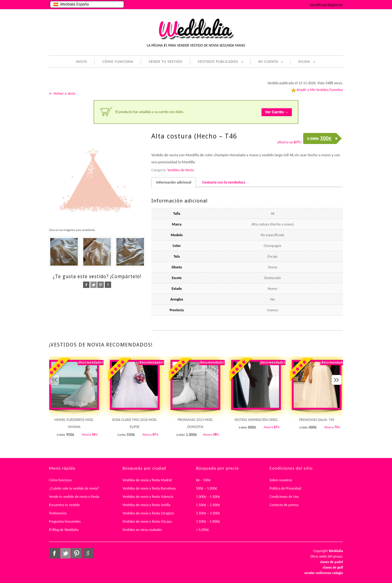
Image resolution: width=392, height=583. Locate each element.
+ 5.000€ (202, 530)
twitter (94, 285)
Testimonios (58, 513)
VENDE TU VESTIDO (166, 62)
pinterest (101, 285)
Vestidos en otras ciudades (142, 530)
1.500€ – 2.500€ (208, 505)
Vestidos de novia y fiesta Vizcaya (147, 521)
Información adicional (174, 182)
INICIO (81, 62)
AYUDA (303, 62)
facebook (86, 285)
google (108, 285)
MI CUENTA (267, 62)
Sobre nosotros (281, 480)
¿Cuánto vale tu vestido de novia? (74, 488)
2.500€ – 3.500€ (208, 513)
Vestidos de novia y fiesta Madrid (147, 480)
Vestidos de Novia (180, 170)
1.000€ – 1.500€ (208, 497)
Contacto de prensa (284, 505)
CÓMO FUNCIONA (118, 62)
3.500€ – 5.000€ (208, 521)
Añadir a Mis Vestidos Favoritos (320, 90)
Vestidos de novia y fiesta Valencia (148, 497)
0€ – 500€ (203, 480)
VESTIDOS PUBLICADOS (217, 62)
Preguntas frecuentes (65, 521)
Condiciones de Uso (284, 497)
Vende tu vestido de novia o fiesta (74, 497)
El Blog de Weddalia (64, 530)
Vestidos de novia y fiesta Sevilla (146, 505)
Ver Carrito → (277, 112)
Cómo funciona (60, 480)
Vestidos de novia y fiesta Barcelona (149, 488)
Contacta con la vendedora (224, 182)
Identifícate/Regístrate (326, 5)
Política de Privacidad (285, 488)
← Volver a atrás (62, 93)
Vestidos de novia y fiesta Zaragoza (148, 513)
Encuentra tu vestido (64, 505)
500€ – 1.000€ (207, 488)
